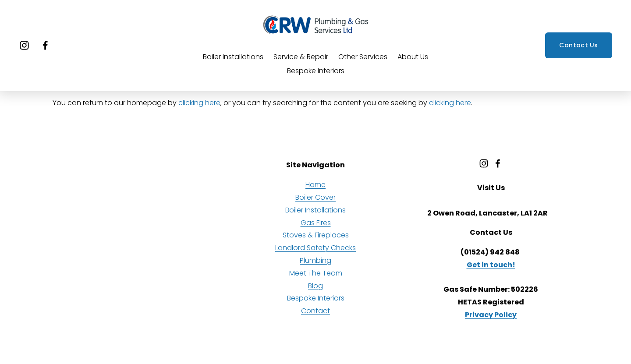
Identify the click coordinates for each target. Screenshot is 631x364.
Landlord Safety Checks (315, 248)
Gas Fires (316, 223)
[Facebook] (45, 45)
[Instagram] (24, 45)
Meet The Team (316, 273)
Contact (315, 311)
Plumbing (315, 260)
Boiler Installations (233, 57)
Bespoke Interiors (316, 71)
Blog (315, 286)
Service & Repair (301, 57)
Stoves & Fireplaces (316, 235)
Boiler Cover (315, 197)
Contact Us (579, 45)
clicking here (199, 103)
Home (315, 185)
